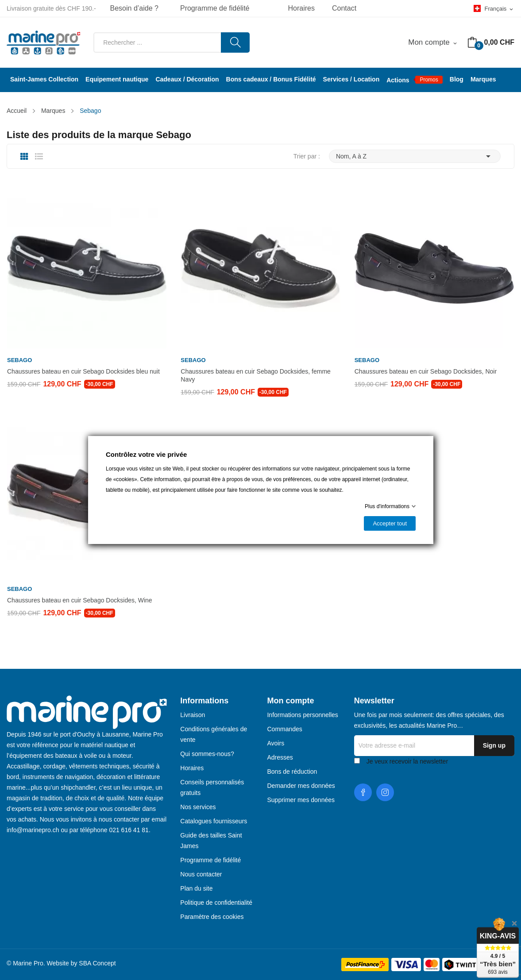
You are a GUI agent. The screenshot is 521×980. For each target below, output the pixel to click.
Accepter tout (390, 523)
